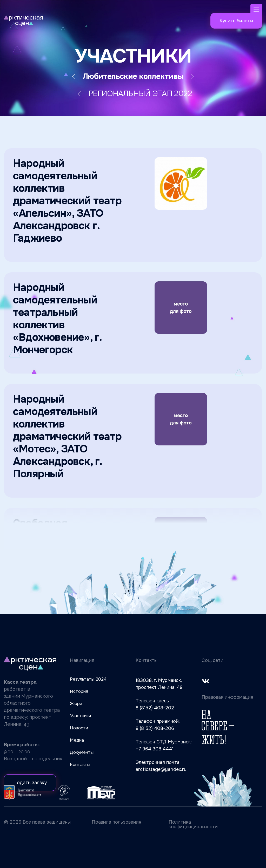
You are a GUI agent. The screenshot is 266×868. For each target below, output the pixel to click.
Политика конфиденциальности (193, 824)
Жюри (76, 704)
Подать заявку (30, 783)
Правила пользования (117, 822)
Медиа (77, 740)
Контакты (80, 765)
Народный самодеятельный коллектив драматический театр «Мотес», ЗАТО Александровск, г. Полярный (67, 436)
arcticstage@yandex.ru (161, 769)
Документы (82, 752)
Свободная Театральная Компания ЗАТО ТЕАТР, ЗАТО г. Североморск (70, 542)
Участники (80, 716)
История (79, 691)
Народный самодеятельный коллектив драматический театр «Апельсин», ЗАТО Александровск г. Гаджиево (67, 201)
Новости (79, 728)
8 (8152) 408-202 (155, 708)
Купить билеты (236, 21)
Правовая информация (227, 697)
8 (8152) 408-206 (155, 728)
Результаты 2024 (88, 679)
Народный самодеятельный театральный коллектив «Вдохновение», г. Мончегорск (57, 319)
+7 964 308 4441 (155, 749)
